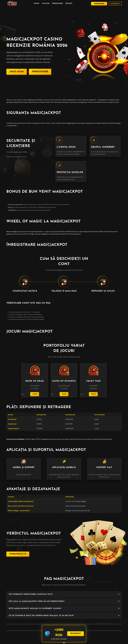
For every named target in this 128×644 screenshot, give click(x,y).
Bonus (37, 3)
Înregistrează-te (18, 554)
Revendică (75, 634)
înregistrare (57, 3)
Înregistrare (99, 4)
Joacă (35, 394)
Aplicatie (46, 3)
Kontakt (69, 3)
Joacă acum (17, 72)
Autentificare (115, 4)
